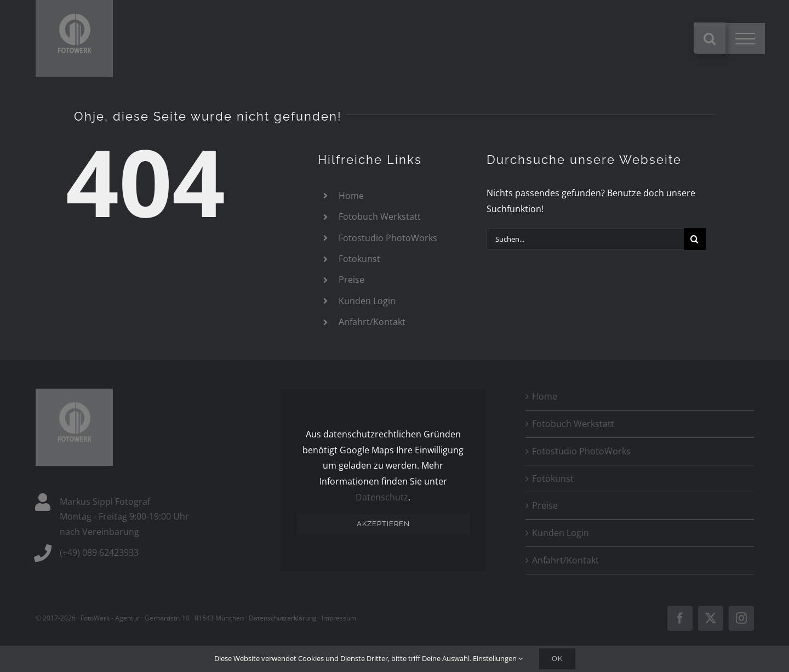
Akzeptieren (383, 524)
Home (351, 196)
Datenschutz (382, 497)
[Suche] (695, 239)
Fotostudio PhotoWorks (388, 238)
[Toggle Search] (710, 38)
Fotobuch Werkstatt (380, 217)
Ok (557, 659)
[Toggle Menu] (745, 39)
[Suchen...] (585, 239)
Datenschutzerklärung (283, 618)
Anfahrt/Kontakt (372, 322)
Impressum (339, 618)
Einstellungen (498, 658)
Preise (351, 280)
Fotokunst (359, 259)
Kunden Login (367, 301)
